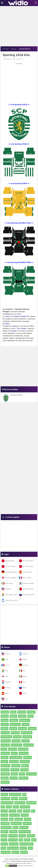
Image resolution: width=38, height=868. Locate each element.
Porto (11, 819)
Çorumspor (14, 778)
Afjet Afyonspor (28, 745)
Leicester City (13, 840)
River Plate (12, 811)
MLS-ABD (6, 589)
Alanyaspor (5, 716)
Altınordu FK (13, 749)
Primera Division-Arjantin (10, 600)
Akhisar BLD (32, 729)
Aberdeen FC (27, 823)
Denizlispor (5, 724)
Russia (23, 688)
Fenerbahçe (22, 712)
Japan (5, 676)
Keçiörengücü (5, 766)
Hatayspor (4, 762)
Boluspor (14, 753)
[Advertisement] (19, 27)
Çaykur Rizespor (15, 724)
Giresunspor (16, 741)
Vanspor (22, 774)
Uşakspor (14, 774)
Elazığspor (5, 757)
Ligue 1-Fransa (25, 578)
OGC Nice (4, 844)
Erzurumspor (5, 733)
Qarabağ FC (19, 819)
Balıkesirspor (5, 753)
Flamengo (22, 836)
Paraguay (6, 682)
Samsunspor (15, 770)
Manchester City (20, 803)
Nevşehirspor (16, 766)
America (6, 654)
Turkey (23, 693)
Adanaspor (26, 724)
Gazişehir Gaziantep (16, 757)
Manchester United (15, 795)
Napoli (34, 840)
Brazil (5, 659)
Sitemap (12, 859)
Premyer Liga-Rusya (27, 595)
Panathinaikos (14, 844)
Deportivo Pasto (14, 815)
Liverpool (4, 811)
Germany (23, 665)
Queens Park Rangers (26, 844)
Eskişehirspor (27, 737)
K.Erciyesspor (14, 762)
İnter (3, 807)
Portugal (6, 688)
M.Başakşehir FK (25, 720)
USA (5, 699)
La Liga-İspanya (25, 572)
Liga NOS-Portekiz (26, 589)
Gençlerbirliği (15, 733)
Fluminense (31, 836)
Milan (21, 840)
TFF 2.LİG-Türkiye (9, 566)
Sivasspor (13, 716)
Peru (22, 682)
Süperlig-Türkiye (8, 561)
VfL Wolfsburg (6, 852)
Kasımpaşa (5, 720)
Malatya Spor (5, 745)
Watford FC (15, 852)
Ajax (33, 811)
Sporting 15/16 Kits (16, 395)
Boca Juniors (24, 828)
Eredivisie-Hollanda (26, 583)
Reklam (17, 859)
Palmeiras (4, 819)
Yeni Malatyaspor (6, 737)
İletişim (31, 859)
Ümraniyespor (23, 778)
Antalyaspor (22, 716)
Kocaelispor (25, 741)
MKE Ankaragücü (27, 733)
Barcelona (4, 795)
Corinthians (13, 832)
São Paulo (27, 819)
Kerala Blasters (25, 807)
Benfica (15, 828)
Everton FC (25, 815)
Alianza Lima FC (6, 828)
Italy (22, 671)
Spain (5, 693)
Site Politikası (24, 859)
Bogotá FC (5, 832)
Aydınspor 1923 (23, 749)
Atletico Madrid (31, 803)
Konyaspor (13, 729)
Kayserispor (14, 720)
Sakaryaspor (5, 770)
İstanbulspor (5, 782)
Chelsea (16, 807)
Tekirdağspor (5, 774)
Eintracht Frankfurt (25, 832)
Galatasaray (5, 712)
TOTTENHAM (5, 823)
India (5, 671)
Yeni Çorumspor (31, 774)
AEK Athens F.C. (16, 823)
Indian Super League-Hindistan (12, 595)
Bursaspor (4, 729)
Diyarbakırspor (24, 753)
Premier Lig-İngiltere (9, 578)
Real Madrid (23, 799)
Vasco (30, 848)
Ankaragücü (17, 737)
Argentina (24, 654)
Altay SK (4, 749)
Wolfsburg (24, 852)
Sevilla (3, 848)
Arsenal (9, 807)
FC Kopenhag (13, 836)
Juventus (15, 799)
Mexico (23, 676)
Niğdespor (25, 766)
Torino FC (23, 848)
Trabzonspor (31, 712)
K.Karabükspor (25, 762)
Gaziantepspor (6, 741)
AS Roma (27, 811)
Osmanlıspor (22, 729)
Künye (7, 859)
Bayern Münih (5, 799)
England (23, 659)
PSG (24, 795)
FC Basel (4, 836)
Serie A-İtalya (7, 583)
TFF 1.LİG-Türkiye (26, 561)
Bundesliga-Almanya (9, 572)
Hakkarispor (27, 757)
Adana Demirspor (16, 745)
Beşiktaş (13, 712)
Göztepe (31, 716)
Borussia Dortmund (7, 803)
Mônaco (27, 840)
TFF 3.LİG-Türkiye (26, 566)
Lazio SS (4, 840)
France (5, 665)
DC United (4, 815)
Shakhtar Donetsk (13, 848)
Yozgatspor (5, 778)
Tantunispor (24, 770)
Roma (20, 811)
